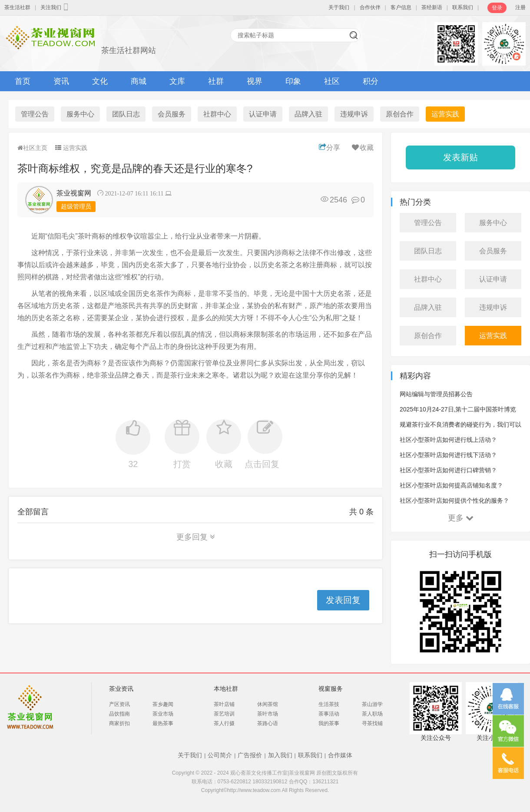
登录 (497, 8)
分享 (330, 147)
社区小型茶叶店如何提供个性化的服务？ (454, 500)
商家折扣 (119, 723)
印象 (293, 81)
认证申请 (263, 114)
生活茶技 (329, 704)
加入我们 (280, 755)
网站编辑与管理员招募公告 (436, 394)
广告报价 (250, 755)
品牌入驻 (308, 114)
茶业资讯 (121, 689)
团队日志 (126, 114)
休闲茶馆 (268, 704)
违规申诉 (354, 114)
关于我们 (339, 7)
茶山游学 (372, 704)
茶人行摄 (224, 723)
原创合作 (400, 114)
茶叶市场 (268, 714)
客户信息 (401, 7)
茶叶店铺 (224, 704)
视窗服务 (331, 689)
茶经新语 (432, 7)
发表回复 (343, 600)
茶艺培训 (224, 714)
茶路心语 (268, 723)
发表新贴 (460, 157)
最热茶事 (163, 723)
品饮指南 (119, 714)
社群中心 (217, 114)
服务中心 (80, 114)
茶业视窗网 (74, 193)
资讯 (61, 81)
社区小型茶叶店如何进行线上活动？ (448, 440)
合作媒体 (340, 755)
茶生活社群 (17, 7)
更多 (461, 518)
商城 (139, 81)
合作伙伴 (370, 7)
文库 (177, 81)
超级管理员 (76, 206)
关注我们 (55, 7)
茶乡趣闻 (163, 704)
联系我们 (463, 7)
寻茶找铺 (372, 723)
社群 (216, 81)
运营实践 (445, 114)
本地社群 (226, 689)
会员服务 (172, 114)
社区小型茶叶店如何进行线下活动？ (448, 455)
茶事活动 (329, 714)
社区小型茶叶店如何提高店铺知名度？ (451, 485)
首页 (23, 81)
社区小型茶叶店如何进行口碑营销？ (448, 470)
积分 (371, 81)
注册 (520, 7)
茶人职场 (372, 714)
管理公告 (35, 114)
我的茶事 (329, 723)
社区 (332, 81)
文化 (100, 81)
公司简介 (220, 755)
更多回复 (196, 537)
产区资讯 (119, 704)
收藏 (362, 147)
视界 (255, 81)
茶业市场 (163, 714)
